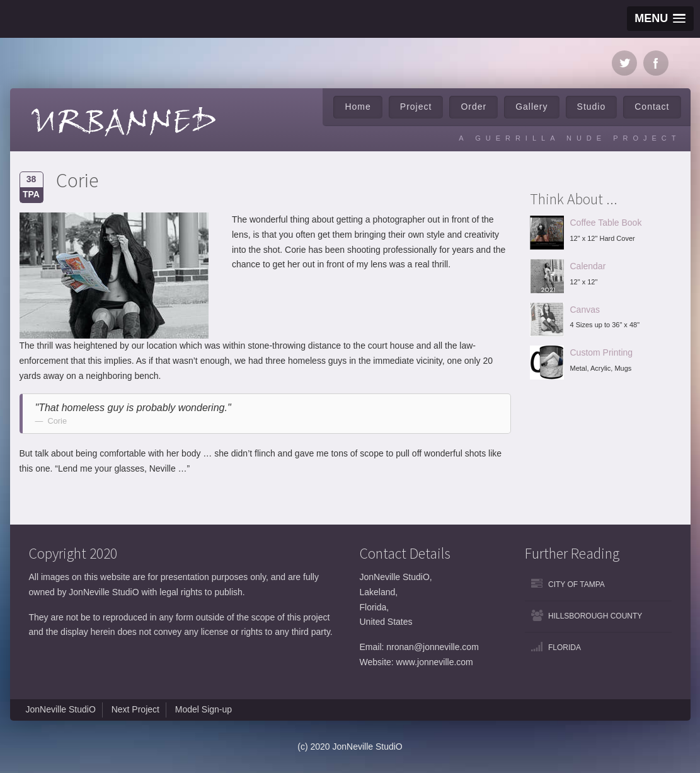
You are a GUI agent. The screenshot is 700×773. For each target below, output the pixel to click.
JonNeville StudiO (61, 709)
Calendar (588, 266)
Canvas (585, 310)
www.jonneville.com (435, 662)
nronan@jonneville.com (433, 647)
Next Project (135, 709)
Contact (652, 107)
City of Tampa (577, 584)
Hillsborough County (595, 616)
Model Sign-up (204, 709)
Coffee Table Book (606, 223)
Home (358, 107)
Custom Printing (602, 352)
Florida (565, 648)
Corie (77, 180)
